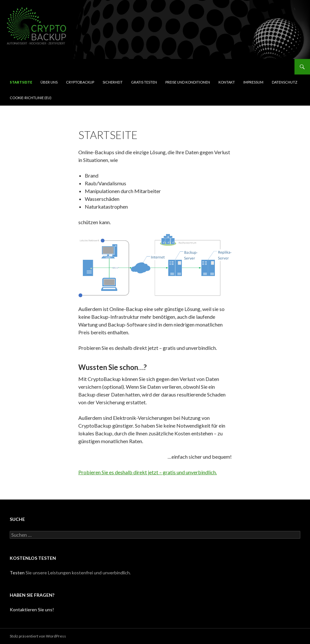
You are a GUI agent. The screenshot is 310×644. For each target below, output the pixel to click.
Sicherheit (113, 82)
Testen (17, 573)
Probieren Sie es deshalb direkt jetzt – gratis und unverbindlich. (148, 472)
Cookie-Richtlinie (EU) (31, 98)
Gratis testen (144, 82)
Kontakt (227, 82)
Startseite (21, 82)
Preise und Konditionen (188, 82)
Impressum (253, 82)
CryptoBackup (80, 82)
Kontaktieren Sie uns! (32, 609)
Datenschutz (285, 82)
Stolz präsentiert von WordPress (38, 636)
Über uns (49, 82)
